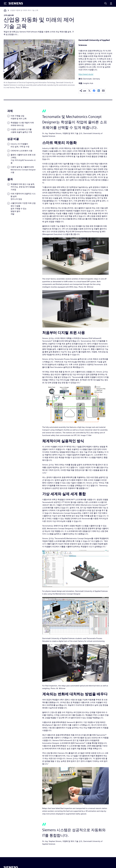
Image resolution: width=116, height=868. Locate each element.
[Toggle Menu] (5, 3)
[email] (103, 91)
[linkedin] (99, 91)
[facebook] (94, 91)
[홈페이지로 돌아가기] (5, 10)
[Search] (106, 3)
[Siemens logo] (16, 3)
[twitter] (89, 91)
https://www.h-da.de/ (86, 74)
